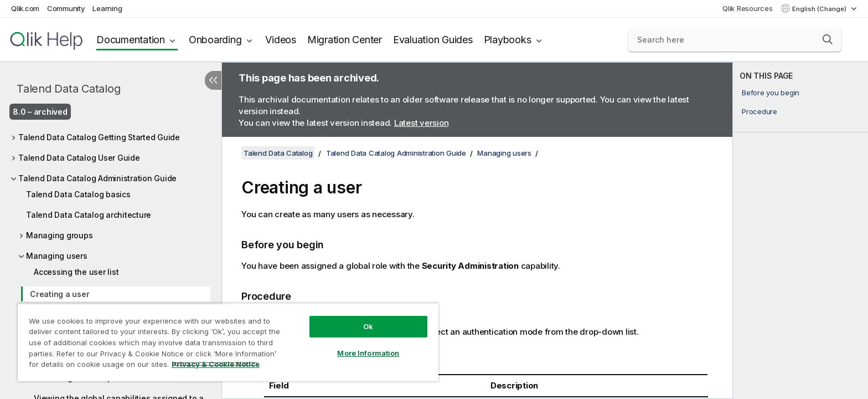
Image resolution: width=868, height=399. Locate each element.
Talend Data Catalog (68, 89)
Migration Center (345, 40)
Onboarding (215, 40)
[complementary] (800, 231)
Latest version (422, 123)
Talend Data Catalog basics (78, 194)
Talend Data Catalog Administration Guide (97, 178)
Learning (107, 8)
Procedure (759, 111)
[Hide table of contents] (213, 80)
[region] (228, 342)
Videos (281, 40)
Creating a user (60, 294)
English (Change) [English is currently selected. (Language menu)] (820, 9)
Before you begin (771, 93)
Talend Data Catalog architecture (89, 215)
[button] (828, 39)
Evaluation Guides (433, 40)
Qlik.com (25, 8)
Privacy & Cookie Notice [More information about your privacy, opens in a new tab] (216, 364)
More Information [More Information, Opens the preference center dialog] (368, 353)
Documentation (131, 40)
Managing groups (59, 235)
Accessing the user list (76, 272)
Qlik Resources (748, 8)
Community (66, 8)
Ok (368, 326)
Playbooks (508, 40)
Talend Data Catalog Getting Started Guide (99, 137)
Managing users (57, 256)
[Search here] (735, 40)
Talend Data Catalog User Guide (79, 158)
